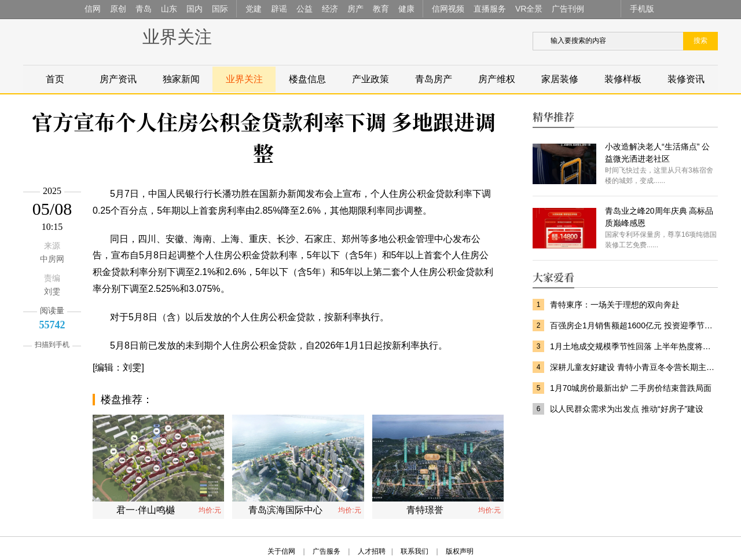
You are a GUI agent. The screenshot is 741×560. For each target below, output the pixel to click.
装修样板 (623, 79)
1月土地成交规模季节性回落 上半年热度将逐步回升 (634, 346)
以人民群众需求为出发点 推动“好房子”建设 (627, 409)
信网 (93, 9)
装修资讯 (686, 79)
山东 (169, 9)
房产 (355, 9)
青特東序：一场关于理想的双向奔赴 (615, 305)
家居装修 (560, 79)
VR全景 (529, 9)
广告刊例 (568, 9)
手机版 (642, 9)
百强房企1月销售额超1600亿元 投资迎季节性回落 (634, 325)
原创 (118, 9)
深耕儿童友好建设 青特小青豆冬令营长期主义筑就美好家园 (634, 367)
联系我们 (414, 551)
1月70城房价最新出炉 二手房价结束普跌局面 (631, 388)
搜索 (700, 41)
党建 (254, 9)
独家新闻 (181, 79)
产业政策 (370, 79)
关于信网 (281, 551)
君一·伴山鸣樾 (145, 510)
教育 (381, 9)
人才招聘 (372, 551)
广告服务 (327, 551)
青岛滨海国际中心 (285, 510)
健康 (406, 9)
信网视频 (448, 9)
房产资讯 (118, 79)
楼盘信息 (307, 79)
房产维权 (497, 79)
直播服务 (490, 9)
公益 (305, 9)
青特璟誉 (425, 510)
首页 (55, 79)
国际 (220, 9)
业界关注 (177, 37)
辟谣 (279, 9)
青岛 (144, 9)
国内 (195, 9)
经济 (330, 9)
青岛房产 (434, 79)
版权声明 (460, 551)
